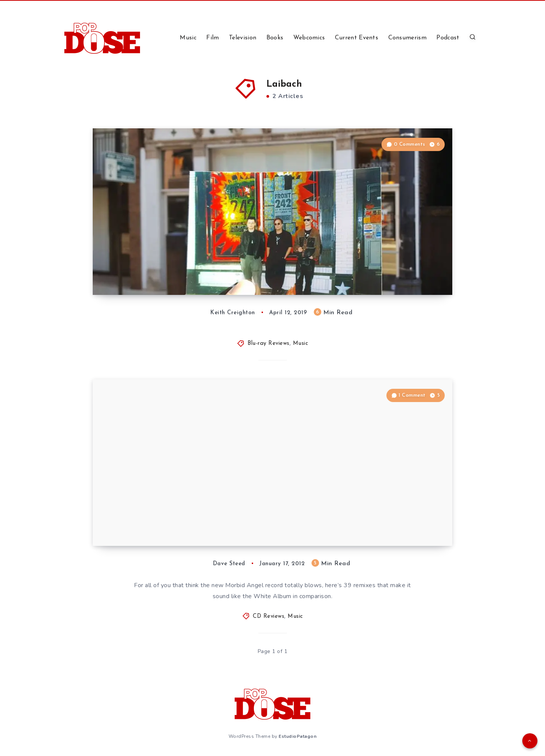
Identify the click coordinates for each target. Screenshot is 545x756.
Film (213, 38)
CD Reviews (269, 616)
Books (275, 38)
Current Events (357, 38)
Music (188, 38)
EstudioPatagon (297, 736)
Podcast (448, 38)
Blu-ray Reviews (269, 344)
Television (243, 38)
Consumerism (407, 38)
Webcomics (309, 38)
